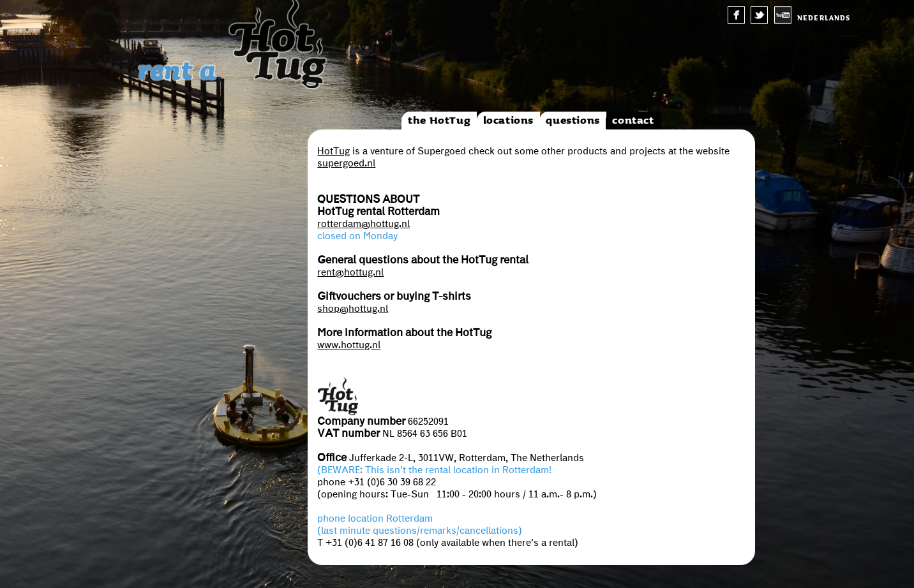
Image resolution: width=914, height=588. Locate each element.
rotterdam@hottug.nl (363, 224)
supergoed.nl (346, 163)
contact (633, 121)
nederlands (823, 18)
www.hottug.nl (349, 345)
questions (573, 121)
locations (508, 121)
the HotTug (439, 121)
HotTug (333, 151)
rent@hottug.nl (350, 272)
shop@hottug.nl (353, 309)
